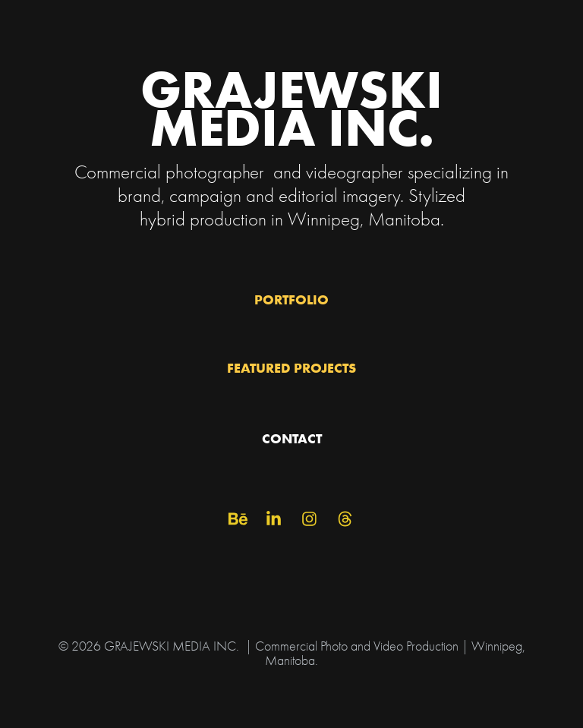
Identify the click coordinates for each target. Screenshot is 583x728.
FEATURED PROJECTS (291, 368)
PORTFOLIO (291, 299)
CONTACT (292, 438)
